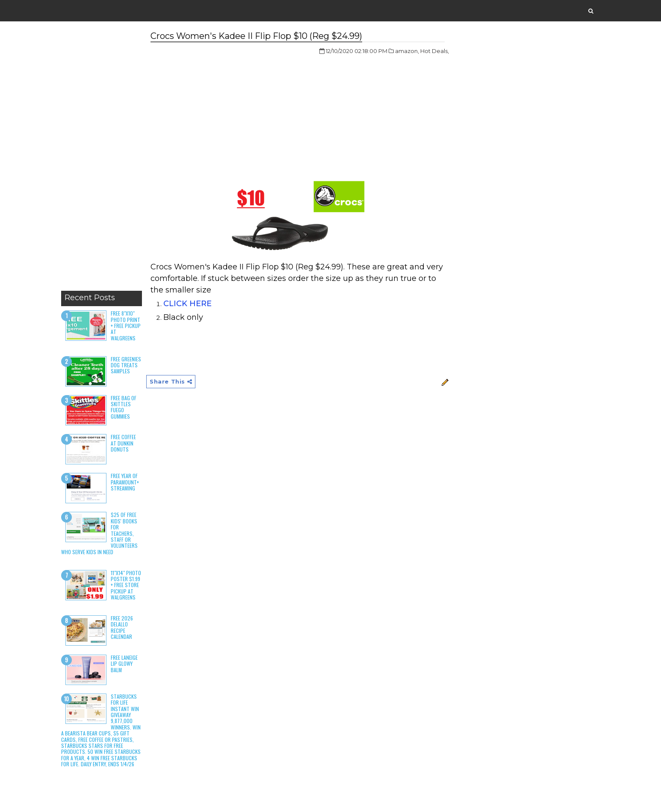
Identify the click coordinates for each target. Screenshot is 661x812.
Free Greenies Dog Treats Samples (126, 365)
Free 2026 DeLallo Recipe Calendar (122, 627)
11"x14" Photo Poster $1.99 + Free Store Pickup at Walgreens (126, 585)
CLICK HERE (187, 304)
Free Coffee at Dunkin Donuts (123, 443)
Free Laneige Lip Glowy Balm (124, 664)
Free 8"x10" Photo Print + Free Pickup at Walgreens (126, 326)
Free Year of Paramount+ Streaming (125, 482)
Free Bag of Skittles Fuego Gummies (124, 407)
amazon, (407, 51)
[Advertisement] (102, 158)
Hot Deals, (435, 51)
